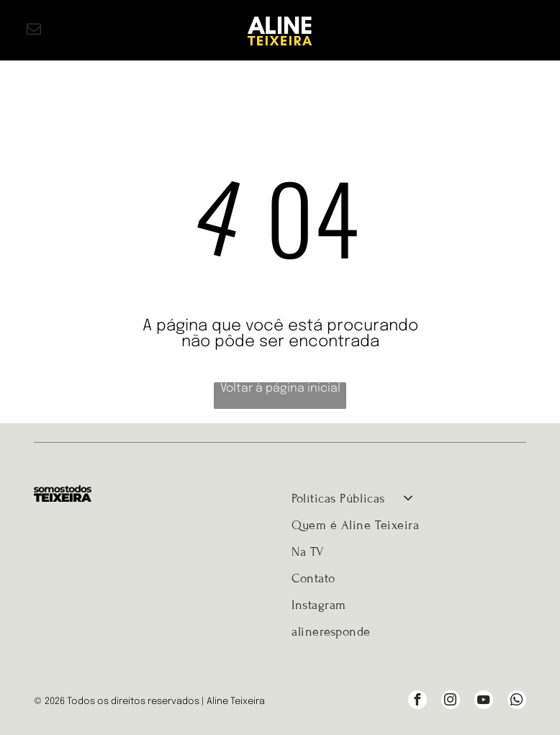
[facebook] (417, 702)
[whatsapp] (517, 702)
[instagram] (451, 702)
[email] (34, 31)
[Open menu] (526, 30)
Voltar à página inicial (280, 388)
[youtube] (484, 702)
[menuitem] (409, 499)
